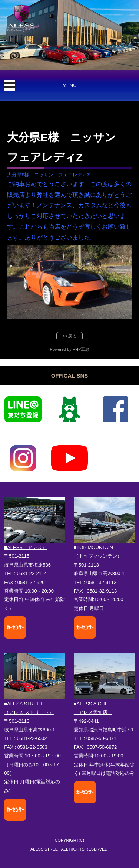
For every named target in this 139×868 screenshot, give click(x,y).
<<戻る (69, 336)
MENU (69, 85)
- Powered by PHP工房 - (69, 349)
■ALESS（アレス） (25, 547)
